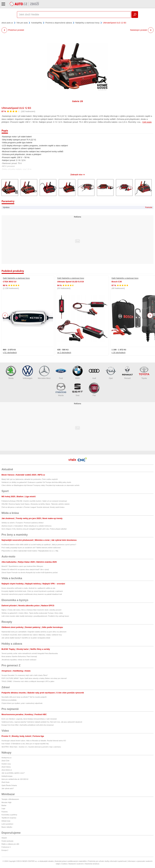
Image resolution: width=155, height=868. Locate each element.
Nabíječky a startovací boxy (87, 23)
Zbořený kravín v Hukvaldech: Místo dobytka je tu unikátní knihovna (26, 526)
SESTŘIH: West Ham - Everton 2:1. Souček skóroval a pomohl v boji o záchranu (31, 747)
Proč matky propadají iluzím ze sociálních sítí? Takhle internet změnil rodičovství (31, 548)
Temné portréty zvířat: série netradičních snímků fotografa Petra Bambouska (30, 653)
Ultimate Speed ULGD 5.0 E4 (71, 282)
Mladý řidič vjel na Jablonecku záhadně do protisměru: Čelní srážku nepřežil (30, 479)
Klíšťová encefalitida (9, 700)
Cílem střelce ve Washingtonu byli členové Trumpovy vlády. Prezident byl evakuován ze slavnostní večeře (40, 485)
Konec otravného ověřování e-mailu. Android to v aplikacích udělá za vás (28, 588)
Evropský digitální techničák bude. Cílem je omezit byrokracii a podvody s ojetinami (32, 591)
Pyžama (5, 812)
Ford (61, 372)
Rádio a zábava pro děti (10, 844)
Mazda (61, 390)
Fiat (94, 390)
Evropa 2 (5, 850)
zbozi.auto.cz (7, 23)
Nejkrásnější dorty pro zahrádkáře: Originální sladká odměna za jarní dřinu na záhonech (34, 632)
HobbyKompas (7, 776)
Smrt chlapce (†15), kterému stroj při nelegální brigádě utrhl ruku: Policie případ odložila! (34, 529)
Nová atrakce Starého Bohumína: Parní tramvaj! (19, 656)
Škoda (11, 372)
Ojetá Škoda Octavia (9, 785)
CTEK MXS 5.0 (10, 282)
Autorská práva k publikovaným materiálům (71, 861)
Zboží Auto (6, 782)
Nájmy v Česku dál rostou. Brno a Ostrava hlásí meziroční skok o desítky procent (31, 610)
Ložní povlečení (7, 824)
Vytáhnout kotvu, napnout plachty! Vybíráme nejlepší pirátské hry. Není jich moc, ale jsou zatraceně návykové (42, 722)
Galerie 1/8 (78, 101)
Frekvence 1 (6, 847)
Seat (77, 390)
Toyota (144, 372)
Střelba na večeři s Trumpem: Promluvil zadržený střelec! (23, 523)
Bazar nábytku (7, 827)
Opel (111, 372)
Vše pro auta (22, 23)
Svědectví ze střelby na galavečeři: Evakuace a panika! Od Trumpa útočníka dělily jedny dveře (36, 482)
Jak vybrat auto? (8, 788)
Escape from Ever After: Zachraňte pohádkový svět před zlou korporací (28, 725)
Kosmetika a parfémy (9, 815)
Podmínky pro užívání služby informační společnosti (107, 861)
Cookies (64, 864)
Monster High (6, 802)
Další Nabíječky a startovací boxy (16, 278)
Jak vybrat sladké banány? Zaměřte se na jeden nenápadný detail (26, 638)
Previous (5, 315)
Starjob (4, 838)
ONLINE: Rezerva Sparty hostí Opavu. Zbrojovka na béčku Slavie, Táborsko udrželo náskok (35, 504)
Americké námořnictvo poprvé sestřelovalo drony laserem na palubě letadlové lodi (32, 594)
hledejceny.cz (7, 758)
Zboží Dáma (6, 767)
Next (150, 315)
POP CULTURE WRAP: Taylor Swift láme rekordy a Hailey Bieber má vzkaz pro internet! (34, 678)
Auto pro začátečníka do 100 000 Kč (15, 779)
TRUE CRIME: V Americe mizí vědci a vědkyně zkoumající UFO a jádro (28, 681)
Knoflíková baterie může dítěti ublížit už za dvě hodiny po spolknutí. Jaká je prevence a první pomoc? (39, 545)
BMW (77, 372)
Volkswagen (28, 372)
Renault (127, 372)
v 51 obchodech (10, 353)
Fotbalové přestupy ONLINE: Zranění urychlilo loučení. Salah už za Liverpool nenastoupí (34, 501)
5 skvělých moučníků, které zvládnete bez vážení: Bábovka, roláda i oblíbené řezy (32, 635)
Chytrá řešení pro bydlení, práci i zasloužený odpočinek (22, 703)
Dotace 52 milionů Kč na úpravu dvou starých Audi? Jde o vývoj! (25, 569)
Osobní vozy (6, 764)
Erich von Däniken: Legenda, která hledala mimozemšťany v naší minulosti (29, 719)
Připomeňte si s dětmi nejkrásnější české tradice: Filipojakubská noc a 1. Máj (30, 551)
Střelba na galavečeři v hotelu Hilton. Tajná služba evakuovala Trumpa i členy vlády (32, 613)
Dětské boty (6, 821)
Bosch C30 (117, 282)
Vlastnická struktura (92, 864)
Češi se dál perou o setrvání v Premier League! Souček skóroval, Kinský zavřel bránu (33, 507)
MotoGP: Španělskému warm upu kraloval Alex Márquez (22, 566)
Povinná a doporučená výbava (59, 23)
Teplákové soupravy (9, 818)
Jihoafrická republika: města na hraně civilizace (19, 660)
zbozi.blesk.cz (7, 770)
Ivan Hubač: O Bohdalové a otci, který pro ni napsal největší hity (25, 744)
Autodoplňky (37, 23)
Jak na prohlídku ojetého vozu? (13, 773)
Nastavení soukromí (76, 864)
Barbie (4, 805)
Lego (3, 808)
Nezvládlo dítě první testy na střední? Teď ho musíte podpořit (24, 697)
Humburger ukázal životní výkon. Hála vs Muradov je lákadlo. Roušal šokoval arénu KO (34, 741)
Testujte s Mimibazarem (10, 799)
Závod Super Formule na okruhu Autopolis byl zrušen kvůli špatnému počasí (30, 572)
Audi (94, 372)
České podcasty (7, 841)
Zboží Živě (5, 761)
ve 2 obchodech (64, 353)
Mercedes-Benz (44, 372)
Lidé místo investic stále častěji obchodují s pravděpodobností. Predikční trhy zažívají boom (35, 616)
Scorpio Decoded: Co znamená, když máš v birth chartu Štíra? (25, 675)
